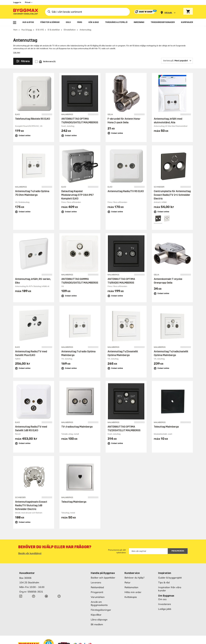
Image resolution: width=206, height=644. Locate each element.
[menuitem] (15, 23)
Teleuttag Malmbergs (166, 427)
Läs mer (17, 52)
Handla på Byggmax (103, 573)
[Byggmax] (26, 12)
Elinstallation (70, 30)
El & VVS (40, 30)
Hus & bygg (27, 30)
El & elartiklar (54, 30)
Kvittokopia (131, 597)
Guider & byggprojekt (170, 578)
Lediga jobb (165, 609)
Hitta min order (133, 592)
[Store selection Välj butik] (168, 13)
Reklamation (131, 587)
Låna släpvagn (99, 620)
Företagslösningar (101, 610)
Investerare (165, 604)
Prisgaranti (97, 592)
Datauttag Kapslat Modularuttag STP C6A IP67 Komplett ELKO (78, 195)
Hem (15, 30)
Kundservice (132, 573)
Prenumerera (178, 551)
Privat (28, 2)
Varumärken (98, 597)
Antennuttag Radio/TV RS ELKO (126, 191)
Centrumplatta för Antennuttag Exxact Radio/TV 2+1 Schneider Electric (172, 195)
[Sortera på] (177, 61)
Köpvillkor (96, 615)
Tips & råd (164, 582)
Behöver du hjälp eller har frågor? (55, 547)
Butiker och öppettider (103, 578)
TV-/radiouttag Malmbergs (77, 427)
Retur (128, 582)
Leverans (96, 582)
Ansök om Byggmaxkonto (99, 603)
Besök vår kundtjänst (30, 553)
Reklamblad (97, 587)
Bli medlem (97, 624)
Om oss (162, 599)
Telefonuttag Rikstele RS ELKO (33, 119)
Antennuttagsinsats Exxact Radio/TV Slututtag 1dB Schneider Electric (31, 505)
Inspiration (165, 573)
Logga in (17, 2)
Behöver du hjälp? (135, 578)
